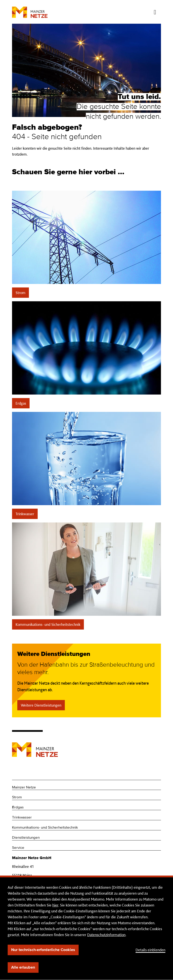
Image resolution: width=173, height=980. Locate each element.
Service (18, 848)
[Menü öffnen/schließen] (155, 11)
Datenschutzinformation (106, 935)
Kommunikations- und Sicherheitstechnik (48, 624)
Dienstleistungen (26, 838)
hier (55, 905)
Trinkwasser (25, 514)
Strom (20, 293)
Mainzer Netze (24, 787)
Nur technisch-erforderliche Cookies (43, 950)
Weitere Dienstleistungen (41, 705)
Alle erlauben (23, 967)
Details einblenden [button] (150, 950)
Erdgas (21, 403)
